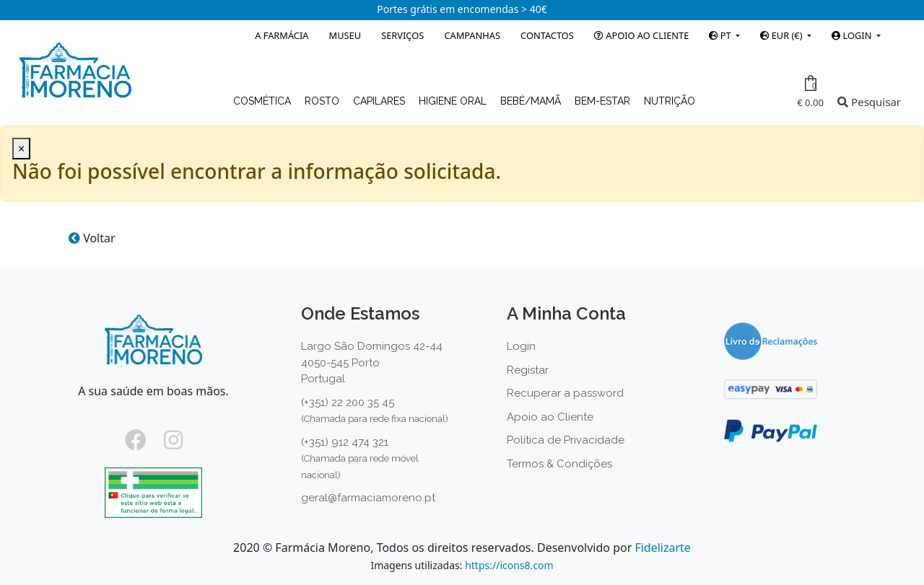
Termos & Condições (559, 464)
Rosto (323, 101)
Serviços (402, 35)
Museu (345, 35)
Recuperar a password (565, 393)
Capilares (380, 101)
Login (521, 346)
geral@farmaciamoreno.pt (368, 498)
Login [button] (853, 35)
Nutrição (670, 101)
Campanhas (472, 35)
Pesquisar (869, 102)
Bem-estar (604, 101)
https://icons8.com (509, 565)
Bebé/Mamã (532, 101)
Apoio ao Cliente (641, 35)
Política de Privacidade (566, 440)
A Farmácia (282, 35)
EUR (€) (782, 35)
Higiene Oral (454, 101)
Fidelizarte (662, 547)
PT (721, 35)
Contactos (547, 35)
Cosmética (263, 101)
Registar (528, 370)
